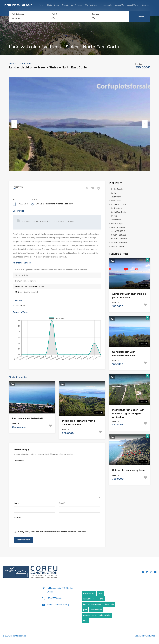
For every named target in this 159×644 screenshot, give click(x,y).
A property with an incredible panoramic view (129, 296)
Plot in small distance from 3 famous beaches (79, 423)
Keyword (95, 14)
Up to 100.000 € (118, 231)
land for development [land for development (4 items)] (93, 604)
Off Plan (114, 216)
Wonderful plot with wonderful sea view (124, 354)
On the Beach (117, 189)
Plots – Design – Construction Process (64, 5)
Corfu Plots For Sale (17, 5)
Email (62, 503)
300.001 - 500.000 (119, 243)
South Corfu (116, 197)
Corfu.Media (151, 636)
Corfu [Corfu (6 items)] (101, 593)
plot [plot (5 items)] (85, 610)
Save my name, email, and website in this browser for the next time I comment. (52, 532)
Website (18, 518)
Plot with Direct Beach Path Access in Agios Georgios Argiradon (128, 413)
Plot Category (18, 14)
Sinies (29, 63)
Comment (19, 461)
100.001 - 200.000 (118, 235)
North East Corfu (118, 204)
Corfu (20, 63)
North (113, 193)
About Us (120, 5)
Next (145, 124)
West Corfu (116, 201)
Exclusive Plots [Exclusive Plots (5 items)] (90, 599)
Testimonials (106, 5)
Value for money (118, 227)
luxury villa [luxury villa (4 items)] (110, 604)
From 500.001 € (118, 246)
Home (12, 63)
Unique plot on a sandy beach (129, 470)
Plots (41, 5)
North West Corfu (118, 212)
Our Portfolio (91, 5)
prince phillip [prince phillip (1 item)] (105, 615)
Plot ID (54, 14)
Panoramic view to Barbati (27, 418)
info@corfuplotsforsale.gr (58, 605)
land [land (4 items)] (101, 599)
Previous (14, 124)
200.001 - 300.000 (119, 239)
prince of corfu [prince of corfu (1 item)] (90, 615)
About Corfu (133, 5)
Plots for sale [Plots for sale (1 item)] (96, 610)
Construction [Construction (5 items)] (89, 593)
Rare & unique (117, 224)
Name (17, 503)
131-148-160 (21, 306)
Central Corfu (117, 208)
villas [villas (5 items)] (85, 621)
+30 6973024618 (54, 598)
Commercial (116, 220)
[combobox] (29, 19)
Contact (146, 5)
